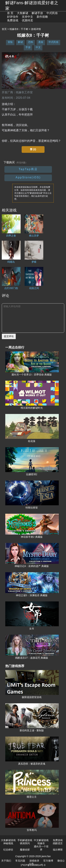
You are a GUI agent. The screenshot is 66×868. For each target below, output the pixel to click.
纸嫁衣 (41, 843)
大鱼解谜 (23, 13)
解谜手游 (37, 13)
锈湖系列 (25, 843)
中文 (38, 47)
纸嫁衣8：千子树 (19, 29)
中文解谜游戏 (41, 840)
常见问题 (20, 861)
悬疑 (41, 42)
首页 (4, 29)
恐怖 (31, 42)
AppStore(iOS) (28, 177)
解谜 (20, 42)
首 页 (10, 13)
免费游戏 (13, 20)
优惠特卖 (27, 20)
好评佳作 (13, 17)
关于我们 (6, 861)
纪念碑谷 (8, 850)
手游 (28, 47)
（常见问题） (21, 163)
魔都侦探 (25, 850)
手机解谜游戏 (25, 840)
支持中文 (27, 17)
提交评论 (9, 336)
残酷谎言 (58, 843)
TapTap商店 (28, 169)
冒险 (10, 42)
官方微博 (48, 861)
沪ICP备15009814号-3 (33, 865)
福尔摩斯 (58, 850)
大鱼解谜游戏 (8, 840)
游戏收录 (34, 861)
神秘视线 (8, 843)
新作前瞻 (42, 17)
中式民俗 (52, 13)
